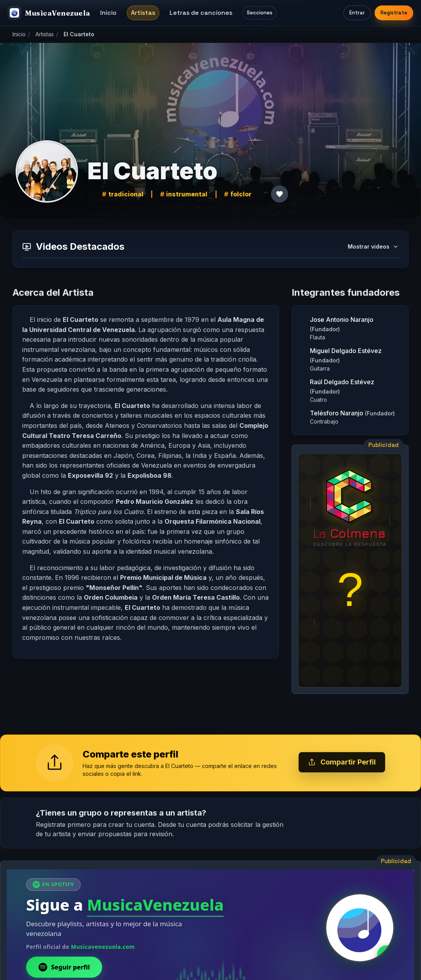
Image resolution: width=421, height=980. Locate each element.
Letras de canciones (201, 13)
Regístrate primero (343, 823)
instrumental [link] (187, 194)
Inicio (108, 13)
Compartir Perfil (342, 762)
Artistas (143, 13)
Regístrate (394, 13)
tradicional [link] (126, 194)
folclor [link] (241, 194)
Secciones (260, 13)
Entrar (357, 13)
